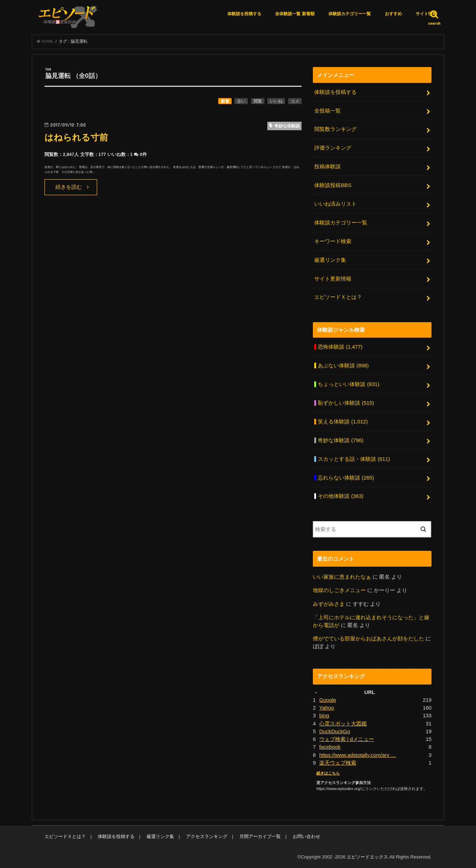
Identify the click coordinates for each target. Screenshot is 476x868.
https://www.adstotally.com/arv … (358, 755)
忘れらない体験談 (346, 478)
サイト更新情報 (333, 279)
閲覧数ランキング (335, 129)
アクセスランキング (207, 836)
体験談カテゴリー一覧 (350, 14)
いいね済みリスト (335, 204)
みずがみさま (329, 604)
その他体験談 (341, 496)
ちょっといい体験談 (349, 384)
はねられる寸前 (76, 137)
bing (324, 716)
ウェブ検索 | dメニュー (347, 739)
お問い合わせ (307, 836)
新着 (225, 101)
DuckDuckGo (335, 731)
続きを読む (69, 187)
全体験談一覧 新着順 (295, 14)
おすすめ (393, 14)
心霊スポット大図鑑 (343, 724)
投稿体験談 (328, 167)
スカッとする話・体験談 (354, 459)
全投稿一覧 (328, 111)
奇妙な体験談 (341, 440)
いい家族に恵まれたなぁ (342, 577)
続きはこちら (328, 773)
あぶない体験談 (343, 366)
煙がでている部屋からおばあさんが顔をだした (368, 639)
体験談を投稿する (244, 14)
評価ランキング (333, 148)
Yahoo (327, 708)
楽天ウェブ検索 (338, 763)
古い (241, 101)
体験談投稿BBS (333, 185)
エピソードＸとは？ (338, 297)
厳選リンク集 (330, 260)
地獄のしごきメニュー (339, 590)
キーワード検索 (333, 241)
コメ (295, 101)
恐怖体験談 (340, 347)
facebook (330, 747)
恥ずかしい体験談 (346, 403)
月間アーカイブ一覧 (260, 836)
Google (328, 700)
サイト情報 (426, 14)
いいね (276, 101)
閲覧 (258, 101)
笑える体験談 (343, 422)
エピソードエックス (367, 857)
